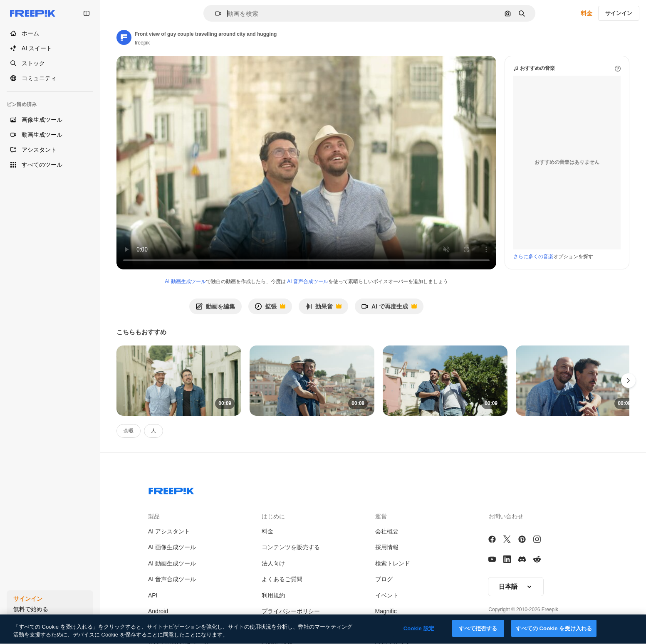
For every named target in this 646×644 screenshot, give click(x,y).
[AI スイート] (50, 48)
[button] (215, 14)
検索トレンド (393, 563)
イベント (387, 595)
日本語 (516, 587)
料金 (587, 13)
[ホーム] (50, 33)
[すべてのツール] (50, 165)
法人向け (273, 563)
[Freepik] (33, 13)
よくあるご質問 (282, 579)
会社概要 (387, 531)
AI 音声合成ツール (308, 281)
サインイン (619, 13)
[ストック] (50, 63)
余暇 (129, 431)
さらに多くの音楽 (533, 257)
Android (158, 611)
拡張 (270, 309)
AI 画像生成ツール (172, 547)
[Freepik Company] (171, 489)
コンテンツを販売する (291, 547)
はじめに (273, 516)
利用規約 (273, 595)
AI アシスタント (169, 531)
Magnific (386, 611)
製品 (154, 516)
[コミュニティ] (50, 78)
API (153, 595)
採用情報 (387, 547)
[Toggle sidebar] (87, 13)
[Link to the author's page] (124, 37)
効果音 (323, 309)
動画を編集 (215, 306)
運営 (381, 516)
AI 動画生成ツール (185, 281)
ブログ (384, 579)
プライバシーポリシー (291, 611)
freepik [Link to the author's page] (142, 43)
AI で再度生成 (389, 309)
